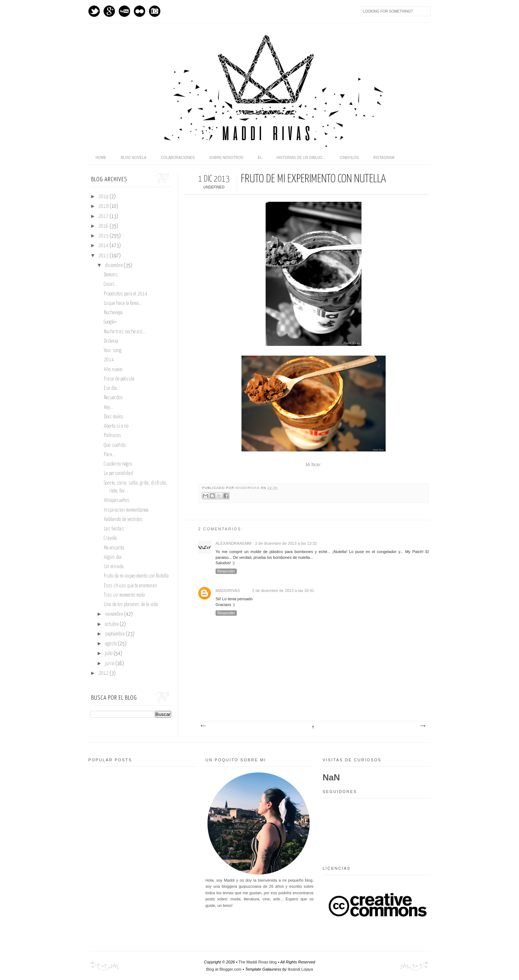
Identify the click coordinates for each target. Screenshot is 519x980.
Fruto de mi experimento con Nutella (136, 576)
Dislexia (111, 341)
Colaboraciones (178, 158)
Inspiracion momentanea (126, 510)
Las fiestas (114, 529)
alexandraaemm (234, 543)
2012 (104, 673)
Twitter (94, 11)
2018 (104, 206)
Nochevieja (113, 313)
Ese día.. (111, 388)
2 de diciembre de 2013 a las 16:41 (283, 591)
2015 (104, 236)
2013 (104, 256)
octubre (112, 624)
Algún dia (113, 557)
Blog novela (134, 158)
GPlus (109, 11)
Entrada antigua (422, 726)
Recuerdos (113, 398)
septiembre (115, 634)
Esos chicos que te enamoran (130, 586)
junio (110, 664)
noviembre (114, 614)
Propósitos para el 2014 (126, 294)
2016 (104, 226)
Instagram (155, 11)
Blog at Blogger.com (224, 969)
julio (109, 654)
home (101, 158)
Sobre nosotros (226, 158)
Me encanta (114, 548)
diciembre (114, 266)
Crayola (110, 538)
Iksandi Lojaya (300, 969)
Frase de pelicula (119, 379)
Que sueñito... (116, 445)
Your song (113, 351)
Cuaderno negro (118, 464)
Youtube (124, 11)
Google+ (110, 322)
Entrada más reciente (203, 726)
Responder (226, 571)
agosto (111, 644)
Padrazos (112, 436)
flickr (139, 11)
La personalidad (118, 473)
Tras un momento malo (124, 595)
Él (260, 158)
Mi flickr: (314, 465)
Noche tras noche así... (125, 332)
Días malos (114, 417)
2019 (104, 197)
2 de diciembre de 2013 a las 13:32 (286, 543)
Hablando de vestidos (123, 520)
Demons (111, 275)
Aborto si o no (116, 426)
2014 (104, 246)
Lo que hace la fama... (123, 303)
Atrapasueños (117, 500)
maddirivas (248, 488)
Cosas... (111, 284)
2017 (104, 217)
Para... (110, 455)
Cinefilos (349, 158)
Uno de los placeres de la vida (131, 605)
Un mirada (114, 567)
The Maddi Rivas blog (258, 962)
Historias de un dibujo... (301, 158)
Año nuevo (113, 370)
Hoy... (108, 407)
